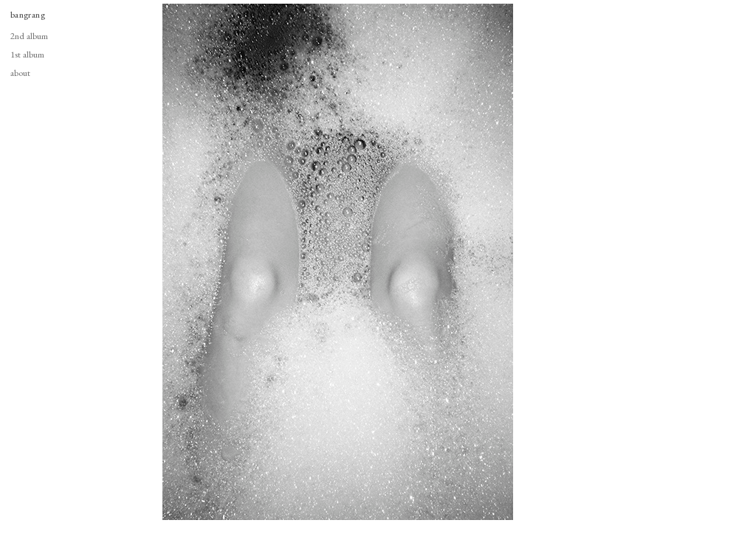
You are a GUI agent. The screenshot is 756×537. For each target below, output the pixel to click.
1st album (27, 54)
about (20, 73)
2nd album (29, 36)
